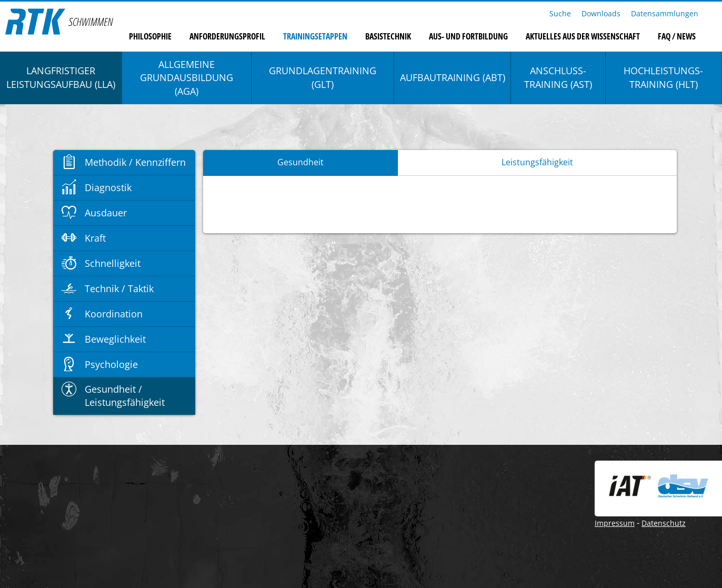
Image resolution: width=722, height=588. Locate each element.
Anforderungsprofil (227, 36)
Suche (560, 13)
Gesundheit (300, 162)
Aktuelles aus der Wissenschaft (583, 36)
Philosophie (150, 36)
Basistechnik (388, 36)
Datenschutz (664, 523)
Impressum (615, 523)
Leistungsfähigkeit (537, 162)
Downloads (601, 13)
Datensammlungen (665, 13)
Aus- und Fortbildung (468, 36)
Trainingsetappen (315, 36)
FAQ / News (677, 36)
